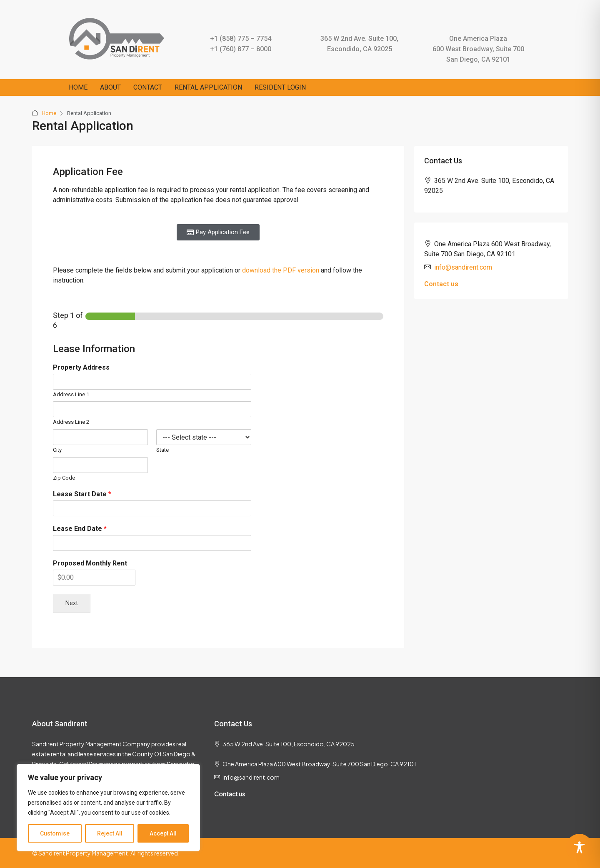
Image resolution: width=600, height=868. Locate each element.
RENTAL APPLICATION (208, 87)
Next (72, 603)
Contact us (441, 284)
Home (49, 113)
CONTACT (148, 87)
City (57, 450)
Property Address (81, 367)
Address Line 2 (71, 422)
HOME (78, 87)
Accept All (163, 833)
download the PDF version (281, 270)
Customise (55, 833)
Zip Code (64, 478)
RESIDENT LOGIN (280, 87)
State (162, 450)
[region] (108, 808)
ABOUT (110, 87)
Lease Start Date (82, 494)
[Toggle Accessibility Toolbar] (579, 847)
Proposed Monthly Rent (90, 563)
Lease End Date (80, 529)
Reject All (110, 833)
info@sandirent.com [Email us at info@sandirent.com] (463, 267)
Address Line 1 (71, 394)
